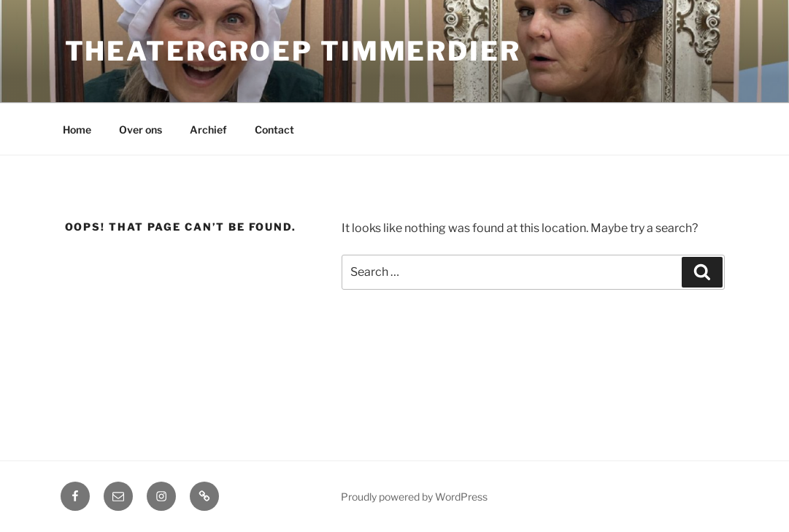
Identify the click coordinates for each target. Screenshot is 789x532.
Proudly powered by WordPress (414, 497)
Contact (274, 130)
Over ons (141, 130)
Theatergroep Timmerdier (293, 51)
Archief (208, 130)
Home (77, 130)
